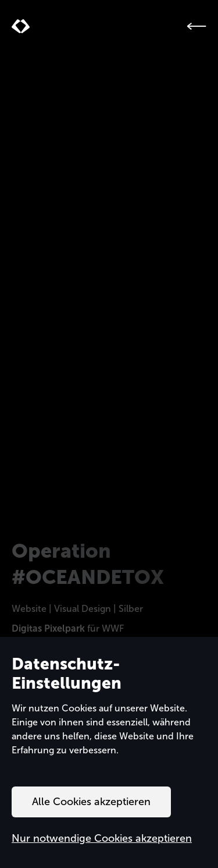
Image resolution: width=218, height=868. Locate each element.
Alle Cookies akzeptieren (91, 802)
